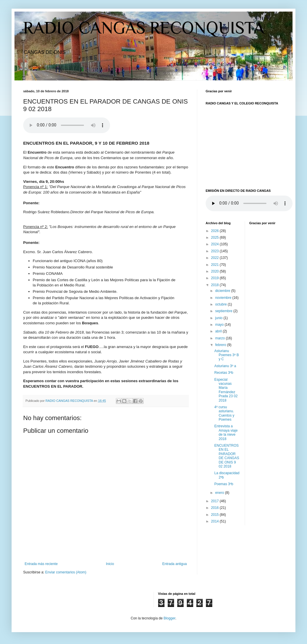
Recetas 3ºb (224, 373)
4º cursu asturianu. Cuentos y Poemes (224, 413)
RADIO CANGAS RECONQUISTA (144, 28)
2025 (215, 238)
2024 (215, 244)
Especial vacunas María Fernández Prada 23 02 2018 (226, 390)
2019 (215, 278)
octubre (221, 304)
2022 (215, 258)
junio (219, 318)
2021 (215, 265)
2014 (215, 521)
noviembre (224, 298)
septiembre (224, 311)
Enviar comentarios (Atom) (66, 572)
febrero (221, 345)
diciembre (223, 291)
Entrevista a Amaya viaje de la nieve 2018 (226, 432)
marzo (221, 338)
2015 (215, 515)
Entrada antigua (174, 564)
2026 (215, 231)
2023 (215, 251)
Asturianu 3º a (225, 366)
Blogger (170, 618)
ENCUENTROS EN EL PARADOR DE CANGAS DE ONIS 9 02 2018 (227, 456)
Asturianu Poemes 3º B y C (227, 355)
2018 (215, 285)
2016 (215, 508)
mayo (220, 325)
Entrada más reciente (41, 564)
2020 (215, 271)
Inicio (110, 564)
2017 (215, 501)
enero (220, 493)
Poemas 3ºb (224, 484)
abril (219, 331)
